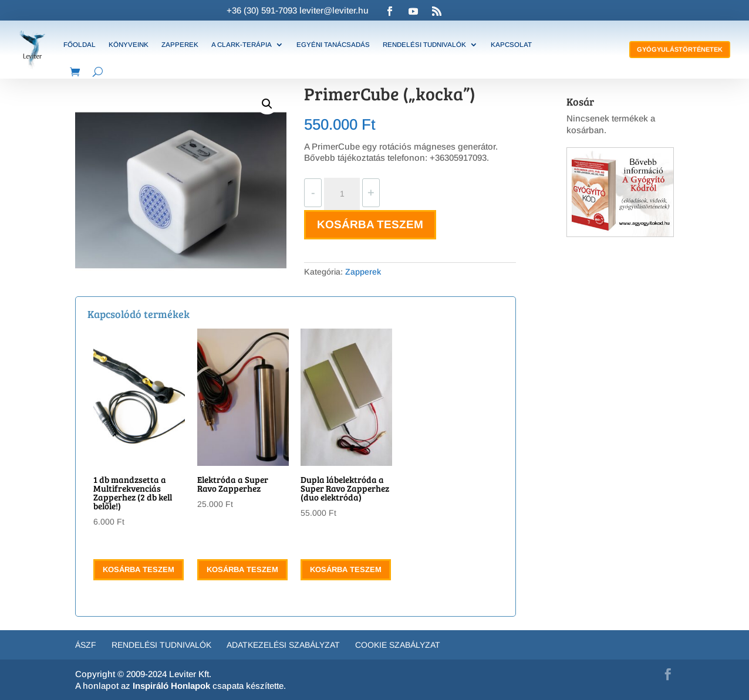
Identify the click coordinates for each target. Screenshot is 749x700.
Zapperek (180, 45)
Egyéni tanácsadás (333, 45)
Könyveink (129, 45)
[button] (267, 104)
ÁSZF (86, 645)
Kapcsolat (511, 45)
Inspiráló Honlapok (171, 686)
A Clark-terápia (242, 45)
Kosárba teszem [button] (139, 569)
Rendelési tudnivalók (424, 45)
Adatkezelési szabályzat (283, 645)
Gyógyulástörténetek (680, 49)
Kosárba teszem (370, 224)
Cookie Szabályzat (398, 645)
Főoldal (80, 45)
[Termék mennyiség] (342, 194)
